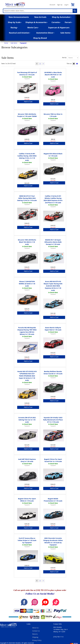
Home (6, 43)
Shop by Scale (15, 22)
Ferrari (68, 22)
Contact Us (36, 631)
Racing (14, 28)
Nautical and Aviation (20, 33)
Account (52, 5)
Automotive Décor (45, 33)
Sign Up (60, 5)
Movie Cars (33, 28)
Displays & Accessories (37, 22)
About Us (35, 628)
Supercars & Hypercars (59, 28)
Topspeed (23, 43)
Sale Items (66, 33)
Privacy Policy (37, 640)
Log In (66, 5)
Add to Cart (28, 102)
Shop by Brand (40, 38)
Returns (35, 634)
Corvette (56, 22)
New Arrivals (40, 17)
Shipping (35, 637)
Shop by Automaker (62, 17)
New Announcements (19, 17)
